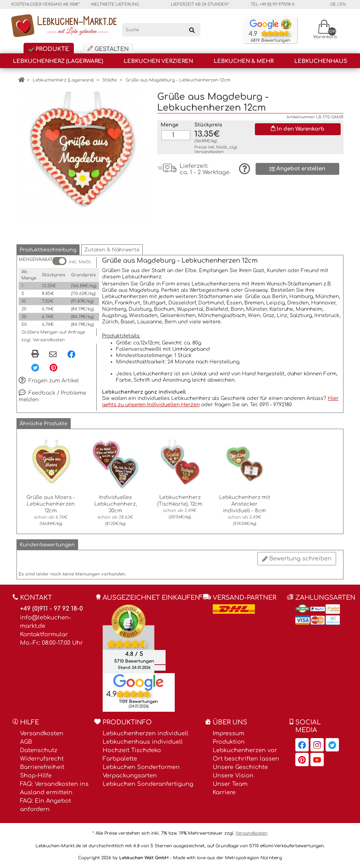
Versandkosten (209, 152)
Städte (110, 80)
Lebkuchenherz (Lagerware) (58, 61)
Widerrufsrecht (42, 759)
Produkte (49, 49)
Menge (170, 125)
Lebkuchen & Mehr (244, 61)
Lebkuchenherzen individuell (146, 734)
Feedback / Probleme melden (52, 396)
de (333, 4)
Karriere (224, 793)
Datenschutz (39, 750)
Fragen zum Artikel (49, 381)
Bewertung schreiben (297, 559)
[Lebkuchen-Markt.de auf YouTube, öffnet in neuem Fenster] (317, 759)
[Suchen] (192, 30)
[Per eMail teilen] (53, 355)
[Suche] (161, 30)
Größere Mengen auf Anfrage (53, 332)
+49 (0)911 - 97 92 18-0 (52, 609)
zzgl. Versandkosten (43, 340)
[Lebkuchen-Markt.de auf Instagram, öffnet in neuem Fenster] (317, 745)
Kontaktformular (44, 634)
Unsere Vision (233, 776)
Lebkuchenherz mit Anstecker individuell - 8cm (245, 504)
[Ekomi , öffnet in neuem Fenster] (128, 639)
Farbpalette (120, 759)
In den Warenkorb (298, 129)
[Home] (21, 80)
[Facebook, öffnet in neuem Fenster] (71, 354)
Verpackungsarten (130, 776)
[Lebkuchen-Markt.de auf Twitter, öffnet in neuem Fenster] (332, 745)
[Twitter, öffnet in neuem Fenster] (35, 367)
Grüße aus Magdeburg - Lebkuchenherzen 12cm (178, 80)
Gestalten (108, 49)
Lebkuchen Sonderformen (141, 767)
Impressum (229, 734)
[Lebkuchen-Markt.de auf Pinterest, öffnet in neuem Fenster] (302, 759)
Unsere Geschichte (240, 767)
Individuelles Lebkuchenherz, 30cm (115, 504)
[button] (48, 250)
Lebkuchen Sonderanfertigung (148, 784)
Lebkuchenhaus (321, 61)
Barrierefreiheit (42, 767)
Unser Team (230, 784)
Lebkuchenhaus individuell (143, 742)
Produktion (229, 742)
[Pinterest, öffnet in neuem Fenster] (53, 367)
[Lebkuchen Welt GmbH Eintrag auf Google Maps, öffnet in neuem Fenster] (139, 682)
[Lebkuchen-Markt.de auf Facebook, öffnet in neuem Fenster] (302, 745)
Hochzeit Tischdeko (132, 750)
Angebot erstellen (297, 169)
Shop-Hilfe (36, 776)
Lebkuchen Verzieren (158, 61)
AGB (26, 742)
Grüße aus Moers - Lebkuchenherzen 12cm (51, 504)
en (343, 4)
